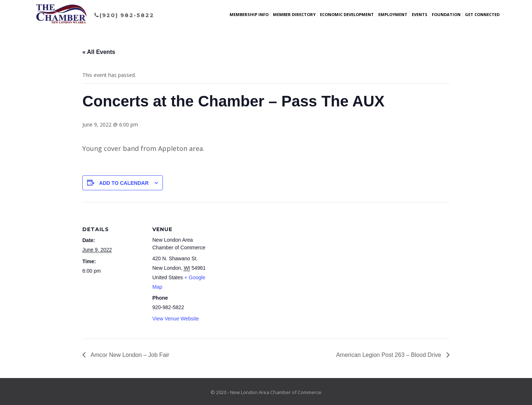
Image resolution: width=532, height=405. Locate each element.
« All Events (99, 52)
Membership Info (249, 14)
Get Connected (482, 14)
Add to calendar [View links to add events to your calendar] (124, 183)
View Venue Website (176, 319)
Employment (393, 14)
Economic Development (347, 14)
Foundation (446, 14)
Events (420, 14)
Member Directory (294, 14)
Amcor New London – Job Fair (129, 355)
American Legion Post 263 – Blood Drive (389, 355)
